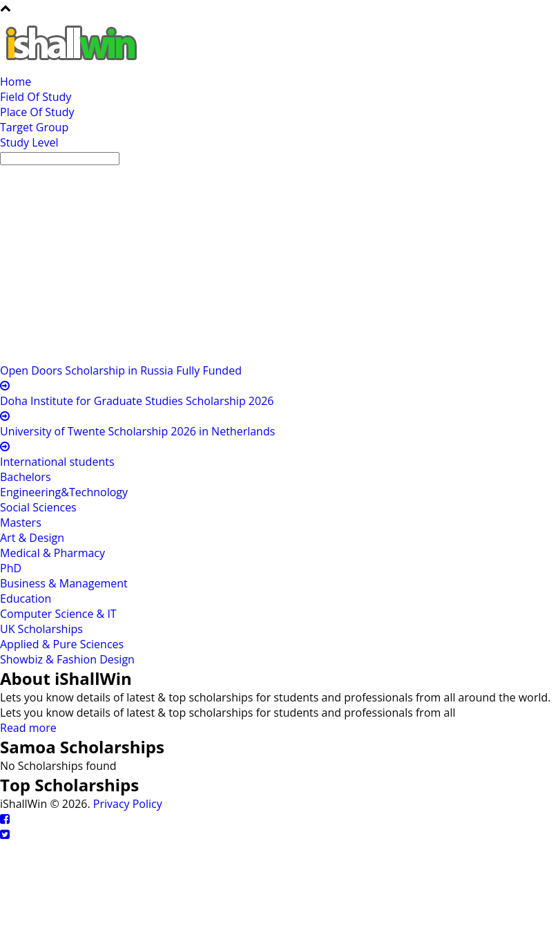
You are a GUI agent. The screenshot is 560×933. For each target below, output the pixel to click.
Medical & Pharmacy (52, 553)
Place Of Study (37, 112)
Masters (21, 522)
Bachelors (26, 477)
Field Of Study (36, 97)
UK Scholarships (41, 629)
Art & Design (32, 538)
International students (57, 462)
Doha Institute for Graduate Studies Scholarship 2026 (137, 401)
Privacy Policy (128, 804)
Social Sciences (38, 507)
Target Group (34, 127)
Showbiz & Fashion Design (67, 659)
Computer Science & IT (58, 614)
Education (26, 599)
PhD (11, 568)
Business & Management (64, 583)
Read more (28, 728)
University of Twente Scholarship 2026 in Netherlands (137, 431)
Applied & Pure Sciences (62, 644)
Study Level (29, 142)
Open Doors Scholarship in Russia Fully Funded (121, 370)
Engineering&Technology (64, 492)
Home (16, 82)
